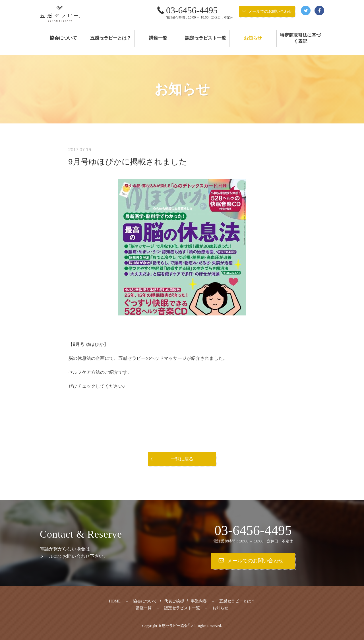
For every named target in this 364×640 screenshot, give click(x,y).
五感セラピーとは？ (111, 38)
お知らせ (253, 38)
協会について (63, 38)
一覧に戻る (182, 459)
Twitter (306, 11)
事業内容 (199, 601)
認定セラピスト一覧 (206, 38)
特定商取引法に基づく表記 (300, 38)
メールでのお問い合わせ (270, 11)
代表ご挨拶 (174, 601)
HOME (115, 601)
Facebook (319, 11)
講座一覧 (158, 38)
